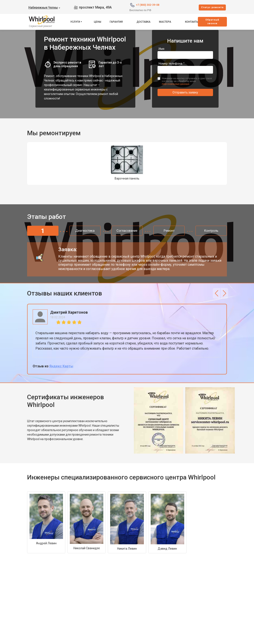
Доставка (144, 22)
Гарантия (116, 22)
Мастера (165, 22)
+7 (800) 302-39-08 (148, 5)
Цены (98, 22)
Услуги (75, 22)
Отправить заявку (185, 92)
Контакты (192, 22)
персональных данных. (176, 84)
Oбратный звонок (212, 22)
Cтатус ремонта (212, 7)
